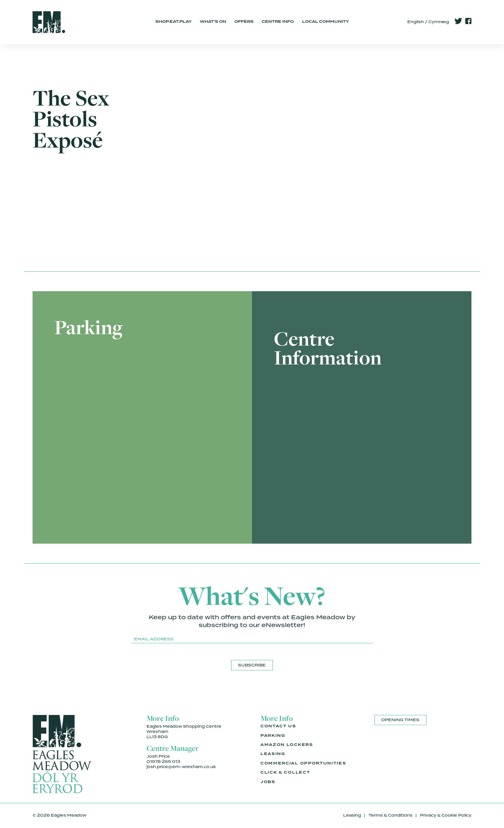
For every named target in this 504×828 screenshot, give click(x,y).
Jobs (268, 782)
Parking (273, 736)
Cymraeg (439, 22)
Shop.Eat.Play (173, 22)
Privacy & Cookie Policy (446, 815)
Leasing (273, 754)
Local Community (325, 22)
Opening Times (400, 720)
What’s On (213, 22)
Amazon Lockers (287, 745)
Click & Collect (285, 773)
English (416, 22)
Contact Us (278, 726)
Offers (244, 22)
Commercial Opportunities (303, 764)
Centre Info (278, 22)
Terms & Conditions (391, 815)
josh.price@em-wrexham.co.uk (181, 767)
